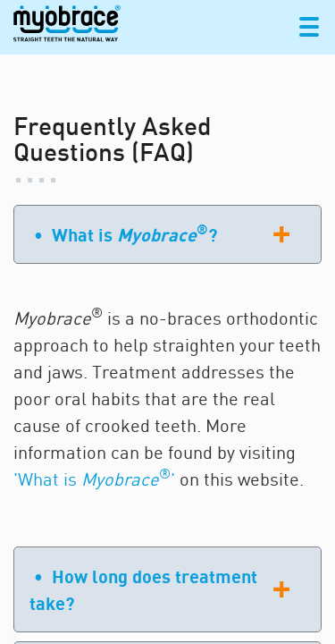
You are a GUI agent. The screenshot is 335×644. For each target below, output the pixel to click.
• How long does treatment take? (143, 589)
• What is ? (126, 233)
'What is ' (94, 479)
